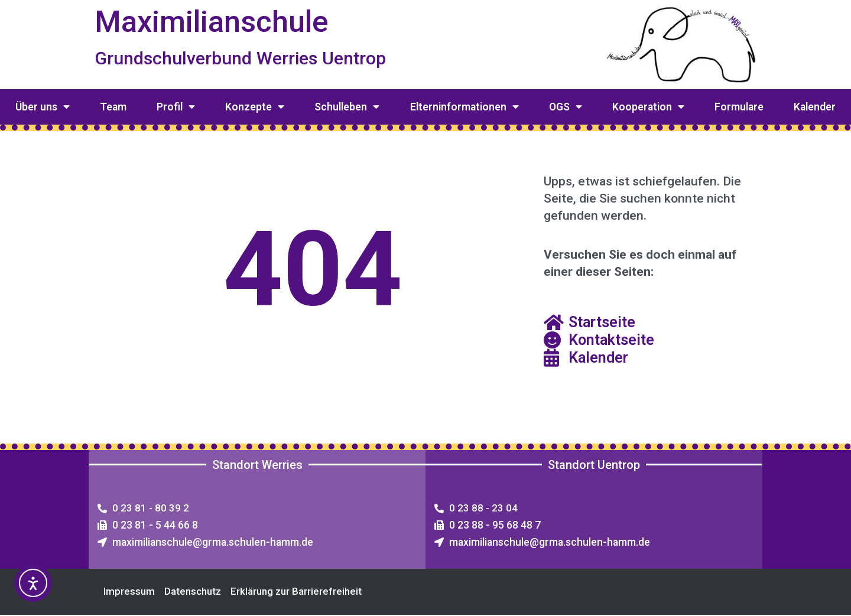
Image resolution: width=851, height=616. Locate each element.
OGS (566, 107)
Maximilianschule (216, 21)
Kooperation (648, 107)
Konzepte (255, 107)
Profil (176, 107)
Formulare (739, 107)
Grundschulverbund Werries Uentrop (247, 58)
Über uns (43, 107)
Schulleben (347, 107)
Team (113, 107)
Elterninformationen (465, 107)
